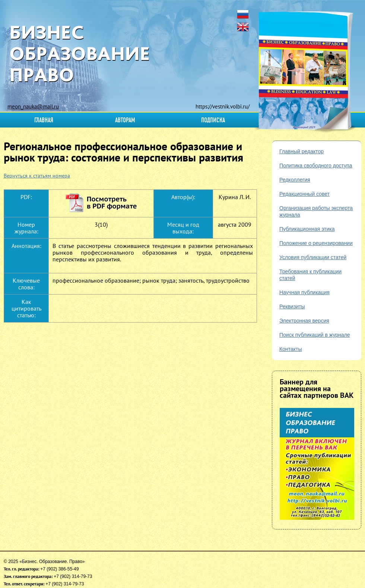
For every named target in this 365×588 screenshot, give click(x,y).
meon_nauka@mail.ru (33, 106)
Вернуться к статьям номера (37, 176)
